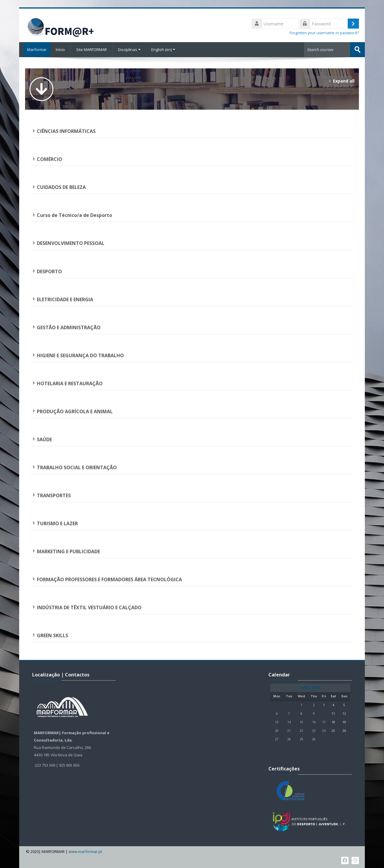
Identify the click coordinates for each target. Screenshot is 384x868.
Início (60, 50)
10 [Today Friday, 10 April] (324, 713)
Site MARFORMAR (91, 50)
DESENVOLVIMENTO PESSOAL (71, 243)
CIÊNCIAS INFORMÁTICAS (66, 131)
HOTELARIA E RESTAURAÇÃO (70, 383)
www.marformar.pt (85, 851)
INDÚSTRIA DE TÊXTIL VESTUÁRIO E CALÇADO (89, 607)
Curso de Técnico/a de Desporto (74, 215)
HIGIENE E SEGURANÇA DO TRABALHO (80, 355)
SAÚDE (44, 439)
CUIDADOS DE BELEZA (61, 187)
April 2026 (310, 687)
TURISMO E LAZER (57, 523)
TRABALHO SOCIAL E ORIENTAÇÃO (77, 467)
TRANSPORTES (54, 495)
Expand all (344, 81)
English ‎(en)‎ (163, 50)
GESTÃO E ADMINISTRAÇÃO (69, 327)
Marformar (35, 50)
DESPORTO (49, 271)
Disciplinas (129, 50)
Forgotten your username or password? (324, 33)
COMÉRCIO (50, 159)
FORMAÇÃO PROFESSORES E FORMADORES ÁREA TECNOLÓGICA (109, 579)
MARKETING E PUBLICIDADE (68, 551)
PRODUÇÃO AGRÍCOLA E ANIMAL (75, 411)
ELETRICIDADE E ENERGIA (65, 299)
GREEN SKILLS (52, 635)
